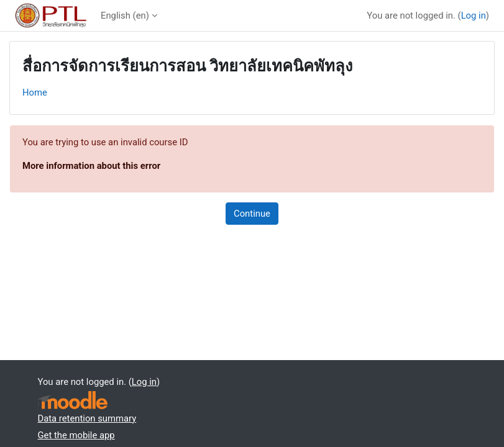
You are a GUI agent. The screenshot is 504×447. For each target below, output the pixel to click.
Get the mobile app (76, 435)
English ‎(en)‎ (125, 16)
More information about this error (91, 166)
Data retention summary (87, 418)
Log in (474, 16)
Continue (252, 214)
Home (35, 93)
